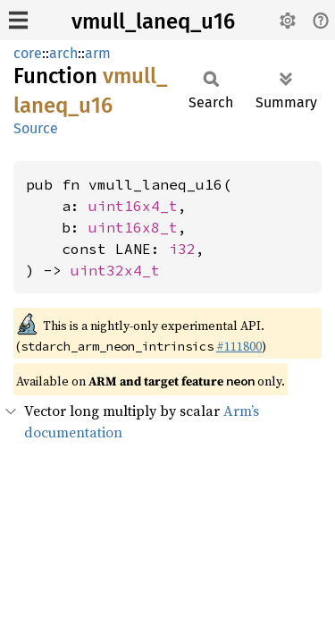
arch (63, 53)
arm (98, 53)
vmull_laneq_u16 (153, 21)
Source (36, 128)
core (28, 53)
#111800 (239, 346)
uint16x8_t (133, 227)
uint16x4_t (133, 206)
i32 (182, 249)
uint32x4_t (115, 270)
